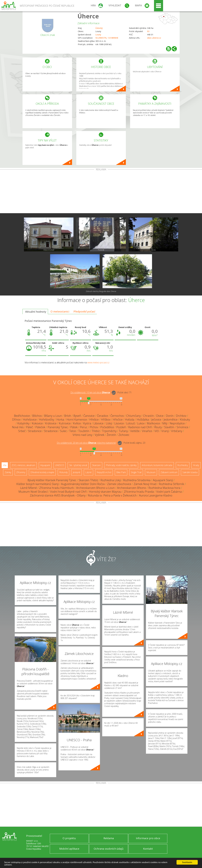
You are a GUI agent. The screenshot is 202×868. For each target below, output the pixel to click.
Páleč (30, 427)
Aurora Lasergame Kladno (156, 495)
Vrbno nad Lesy (82, 435)
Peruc (84, 427)
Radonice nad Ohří (140, 427)
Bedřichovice (22, 416)
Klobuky (185, 420)
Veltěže (135, 431)
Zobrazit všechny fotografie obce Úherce (101, 291)
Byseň (77, 416)
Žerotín (111, 435)
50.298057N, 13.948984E (107, 38)
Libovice (99, 423)
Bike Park (121, 472)
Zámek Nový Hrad (145, 484)
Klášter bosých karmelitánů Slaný (38, 484)
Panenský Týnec (58, 427)
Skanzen (96, 465)
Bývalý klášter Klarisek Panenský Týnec (52, 480)
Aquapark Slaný (163, 480)
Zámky (8, 472)
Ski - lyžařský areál (78, 465)
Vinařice (147, 431)
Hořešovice (30, 420)
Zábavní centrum (169, 472)
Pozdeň (121, 427)
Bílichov (37, 416)
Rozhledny (183, 465)
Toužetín (84, 431)
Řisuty (158, 427)
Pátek (74, 427)
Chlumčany (133, 416)
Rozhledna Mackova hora (164, 488)
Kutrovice (65, 423)
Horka (60, 420)
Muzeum (151, 472)
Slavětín (169, 427)
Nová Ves (18, 427)
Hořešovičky (47, 420)
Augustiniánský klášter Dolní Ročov (83, 484)
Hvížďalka (143, 420)
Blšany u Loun (53, 416)
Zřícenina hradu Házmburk (56, 488)
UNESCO (60, 465)
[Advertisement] (101, 192)
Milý (165, 423)
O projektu (69, 838)
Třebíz (96, 431)
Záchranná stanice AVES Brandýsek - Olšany (58, 495)
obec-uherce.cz (154, 38)
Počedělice (107, 427)
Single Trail (136, 472)
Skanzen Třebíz (88, 480)
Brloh (68, 416)
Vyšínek (100, 435)
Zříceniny (21, 472)
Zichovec (124, 435)
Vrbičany (177, 431)
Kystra (87, 423)
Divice (160, 416)
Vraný (165, 431)
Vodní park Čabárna (169, 492)
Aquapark (45, 465)
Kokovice (37, 423)
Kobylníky (23, 423)
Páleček (40, 427)
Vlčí (157, 431)
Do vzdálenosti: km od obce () (86, 443)
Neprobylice (177, 423)
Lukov (141, 423)
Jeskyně (77, 472)
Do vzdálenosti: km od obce (90, 393)
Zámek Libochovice (119, 484)
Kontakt (148, 849)
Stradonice (35, 431)
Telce (73, 431)
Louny (98, 35)
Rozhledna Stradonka (137, 480)
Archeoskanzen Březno (132, 488)
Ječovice (156, 420)
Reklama (109, 838)
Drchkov (181, 416)
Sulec (63, 431)
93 (148, 31)
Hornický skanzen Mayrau (105, 492)
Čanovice (89, 416)
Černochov (117, 416)
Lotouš (131, 423)
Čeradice (102, 416)
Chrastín (148, 416)
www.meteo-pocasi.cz (98, 362)
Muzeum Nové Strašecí (33, 492)
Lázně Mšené (28, 488)
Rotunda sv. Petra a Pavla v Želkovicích (112, 495)
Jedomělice (171, 420)
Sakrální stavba (190, 472)
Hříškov (106, 420)
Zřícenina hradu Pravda (139, 492)
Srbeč (22, 431)
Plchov (94, 427)
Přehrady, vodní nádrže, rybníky (121, 465)
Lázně (88, 472)
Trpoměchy (109, 431)
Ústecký (99, 28)
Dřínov (16, 420)
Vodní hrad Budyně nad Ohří (68, 492)
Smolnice (182, 427)
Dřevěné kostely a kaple (42, 472)
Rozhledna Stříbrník (171, 484)
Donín (170, 416)
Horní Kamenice (77, 420)
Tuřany (123, 431)
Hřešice (94, 420)
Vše (5, 465)
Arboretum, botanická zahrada (157, 465)
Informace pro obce (148, 838)
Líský (109, 423)
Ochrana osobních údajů (109, 849)
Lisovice (119, 423)
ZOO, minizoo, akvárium (23, 465)
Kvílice (77, 423)
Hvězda (130, 420)
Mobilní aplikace (69, 849)
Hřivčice (118, 420)
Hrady (196, 465)
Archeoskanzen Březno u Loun (95, 488)
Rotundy (63, 472)
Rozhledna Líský (111, 480)
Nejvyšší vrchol (104, 472)
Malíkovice (153, 423)
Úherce (88, 16)
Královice (51, 423)
